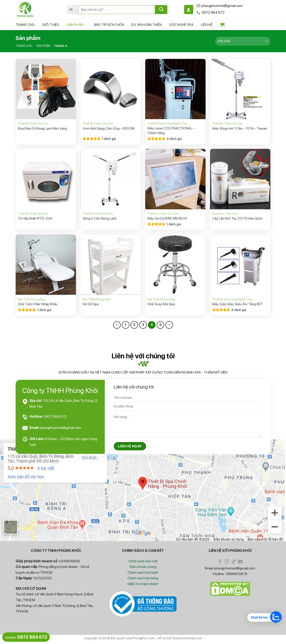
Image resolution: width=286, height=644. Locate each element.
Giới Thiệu (51, 25)
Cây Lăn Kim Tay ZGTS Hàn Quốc (238, 218)
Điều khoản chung (143, 567)
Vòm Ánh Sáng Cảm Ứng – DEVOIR (109, 128)
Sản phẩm (77, 25)
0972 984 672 (55, 417)
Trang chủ (25, 25)
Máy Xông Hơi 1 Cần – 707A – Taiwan (240, 128)
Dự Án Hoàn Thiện (147, 25)
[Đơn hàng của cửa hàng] (243, 41)
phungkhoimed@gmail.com (61, 428)
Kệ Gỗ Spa (91, 304)
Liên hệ (207, 25)
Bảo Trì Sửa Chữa (109, 25)
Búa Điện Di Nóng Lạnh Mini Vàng (42, 128)
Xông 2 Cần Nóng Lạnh (100, 218)
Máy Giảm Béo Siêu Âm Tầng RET (238, 304)
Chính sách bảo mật (143, 561)
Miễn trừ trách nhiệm (143, 584)
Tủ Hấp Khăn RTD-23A (35, 218)
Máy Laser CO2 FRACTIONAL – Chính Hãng (171, 131)
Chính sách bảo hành (143, 572)
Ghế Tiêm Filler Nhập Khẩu (38, 304)
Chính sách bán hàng (143, 578)
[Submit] (161, 10)
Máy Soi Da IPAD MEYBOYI (167, 218)
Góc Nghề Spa (181, 25)
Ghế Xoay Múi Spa (161, 304)
